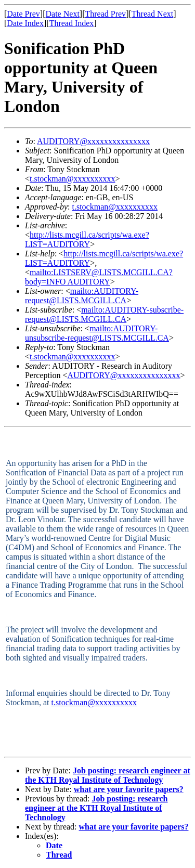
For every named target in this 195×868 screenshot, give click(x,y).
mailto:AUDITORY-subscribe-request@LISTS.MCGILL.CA (104, 314)
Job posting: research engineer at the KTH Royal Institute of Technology (108, 775)
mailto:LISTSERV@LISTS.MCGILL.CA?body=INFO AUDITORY (99, 277)
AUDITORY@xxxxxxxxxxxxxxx (93, 141)
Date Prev (23, 14)
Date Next (63, 14)
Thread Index (72, 23)
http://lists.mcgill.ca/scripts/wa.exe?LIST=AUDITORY (87, 239)
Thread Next (152, 14)
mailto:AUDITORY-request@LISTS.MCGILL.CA (82, 296)
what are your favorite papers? (129, 789)
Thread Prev (105, 14)
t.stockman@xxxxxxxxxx (73, 179)
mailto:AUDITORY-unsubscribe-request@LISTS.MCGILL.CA (97, 333)
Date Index (25, 23)
